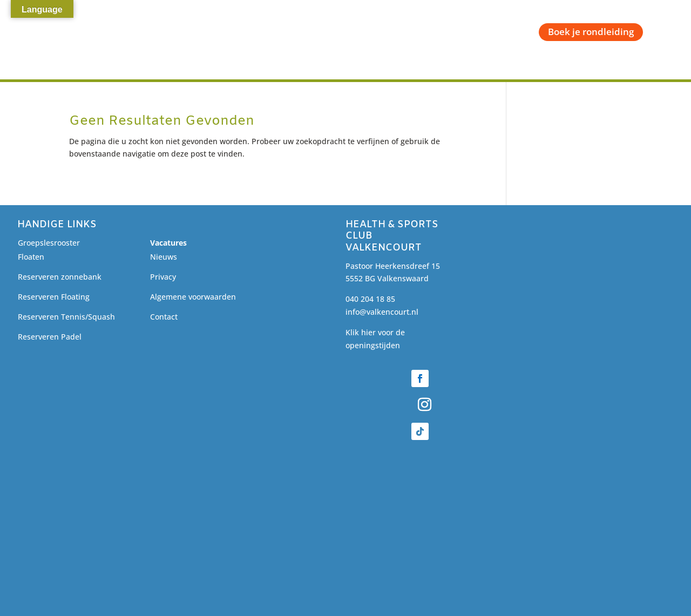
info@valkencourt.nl (382, 312)
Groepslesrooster (49, 243)
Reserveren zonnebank (60, 277)
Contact (164, 317)
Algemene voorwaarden (193, 297)
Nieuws (164, 257)
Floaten (31, 257)
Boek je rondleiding (591, 32)
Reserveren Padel (50, 337)
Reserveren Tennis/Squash (66, 317)
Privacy (163, 277)
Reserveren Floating (54, 297)
